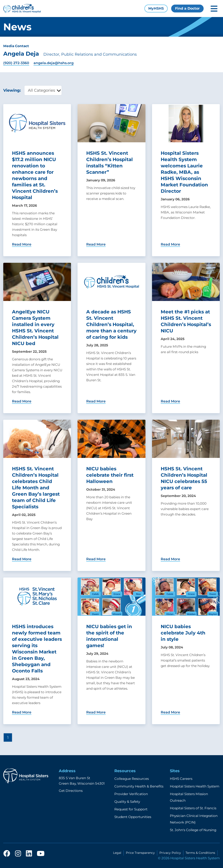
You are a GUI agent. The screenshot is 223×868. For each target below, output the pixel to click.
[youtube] (41, 854)
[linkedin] (29, 854)
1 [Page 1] (8, 737)
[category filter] (43, 90)
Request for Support (131, 809)
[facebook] (7, 854)
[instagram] (18, 854)
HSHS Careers (181, 779)
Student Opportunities (133, 817)
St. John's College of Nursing (193, 830)
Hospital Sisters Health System (195, 786)
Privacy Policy (170, 853)
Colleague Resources (132, 779)
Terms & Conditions (200, 853)
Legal (117, 853)
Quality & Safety (127, 802)
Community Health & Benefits (139, 786)
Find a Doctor (187, 8)
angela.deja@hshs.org (54, 63)
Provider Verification (131, 794)
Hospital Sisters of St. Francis (193, 808)
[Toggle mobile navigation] (214, 9)
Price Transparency (140, 853)
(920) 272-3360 (16, 63)
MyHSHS (156, 8)
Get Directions (71, 791)
